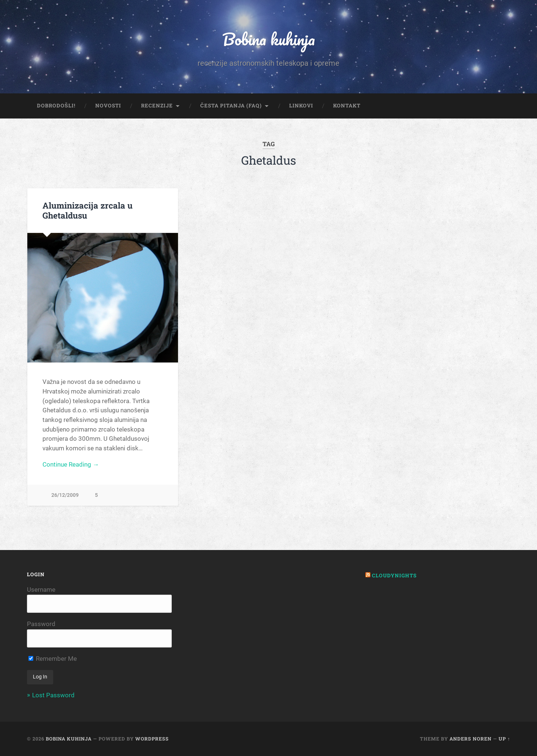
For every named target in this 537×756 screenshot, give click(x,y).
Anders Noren (471, 739)
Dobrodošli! (56, 106)
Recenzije (157, 106)
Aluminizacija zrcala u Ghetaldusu (88, 210)
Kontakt (347, 106)
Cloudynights (394, 575)
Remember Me (53, 659)
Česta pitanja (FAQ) (231, 106)
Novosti (108, 106)
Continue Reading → (71, 464)
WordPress (152, 739)
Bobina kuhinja (269, 39)
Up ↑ (504, 739)
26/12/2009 (65, 495)
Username (41, 590)
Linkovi (301, 106)
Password (41, 624)
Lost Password (53, 695)
